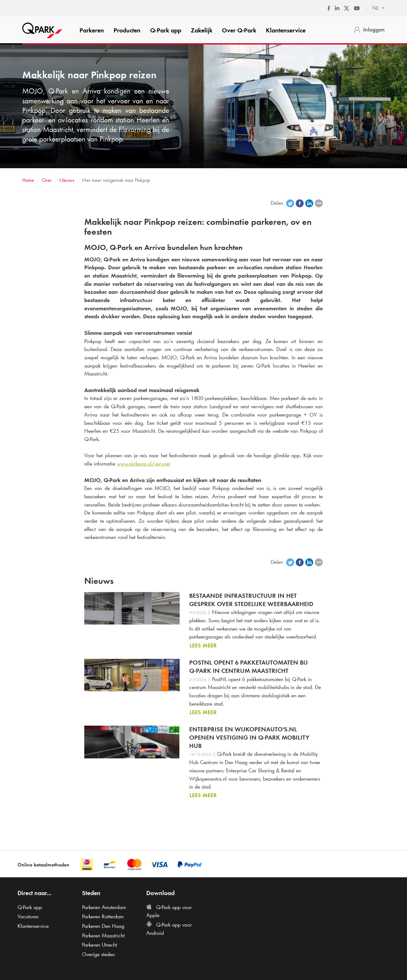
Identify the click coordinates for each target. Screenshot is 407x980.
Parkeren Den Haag (103, 926)
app (166, 30)
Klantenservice (286, 30)
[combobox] (375, 8)
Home (28, 180)
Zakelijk (202, 30)
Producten (127, 30)
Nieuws (67, 180)
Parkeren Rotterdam (103, 916)
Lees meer (203, 645)
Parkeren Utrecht (100, 945)
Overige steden (98, 954)
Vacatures (28, 916)
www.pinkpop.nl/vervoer (144, 464)
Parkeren (92, 30)
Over (239, 30)
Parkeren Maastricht (103, 935)
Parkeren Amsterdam (104, 907)
